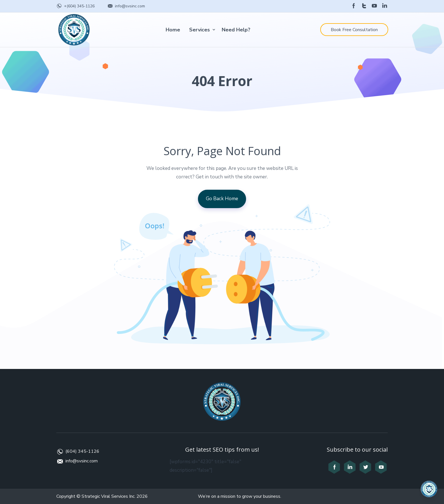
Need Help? (236, 30)
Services (199, 30)
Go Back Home (222, 199)
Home (173, 30)
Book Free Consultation (354, 30)
